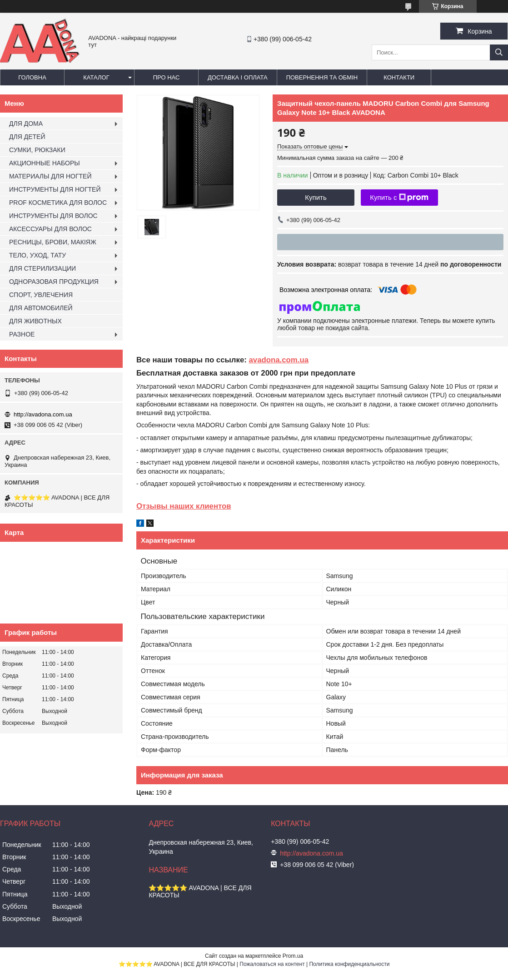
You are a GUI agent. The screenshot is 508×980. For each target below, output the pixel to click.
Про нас (167, 77)
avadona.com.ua (279, 360)
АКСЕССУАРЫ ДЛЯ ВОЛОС (50, 229)
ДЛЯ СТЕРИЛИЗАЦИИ (42, 268)
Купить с (399, 198)
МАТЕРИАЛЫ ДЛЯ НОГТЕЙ (50, 176)
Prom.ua (293, 956)
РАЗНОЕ (22, 334)
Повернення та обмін (322, 77)
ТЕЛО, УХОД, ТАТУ (37, 255)
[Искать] (499, 52)
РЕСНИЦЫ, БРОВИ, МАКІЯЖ (53, 242)
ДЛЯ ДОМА (26, 124)
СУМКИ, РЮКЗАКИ (37, 150)
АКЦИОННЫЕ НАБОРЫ (45, 163)
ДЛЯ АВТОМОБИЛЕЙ (41, 308)
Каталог (96, 77)
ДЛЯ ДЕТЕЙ (27, 137)
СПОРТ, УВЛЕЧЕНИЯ (41, 295)
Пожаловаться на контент (272, 964)
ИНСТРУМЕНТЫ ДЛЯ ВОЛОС (53, 216)
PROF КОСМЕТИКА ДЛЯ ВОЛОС (58, 203)
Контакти (399, 77)
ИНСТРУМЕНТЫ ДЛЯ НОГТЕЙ (55, 189)
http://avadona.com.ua (43, 414)
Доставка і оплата (238, 77)
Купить (316, 197)
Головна (32, 77)
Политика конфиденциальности (349, 964)
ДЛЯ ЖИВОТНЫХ (35, 321)
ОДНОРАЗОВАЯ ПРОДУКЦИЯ (54, 282)
